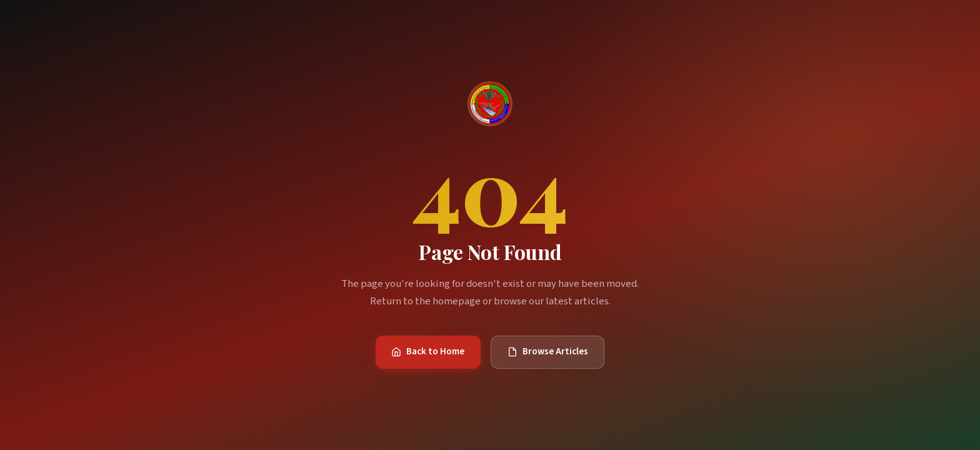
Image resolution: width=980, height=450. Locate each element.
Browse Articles (548, 351)
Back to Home (428, 351)
